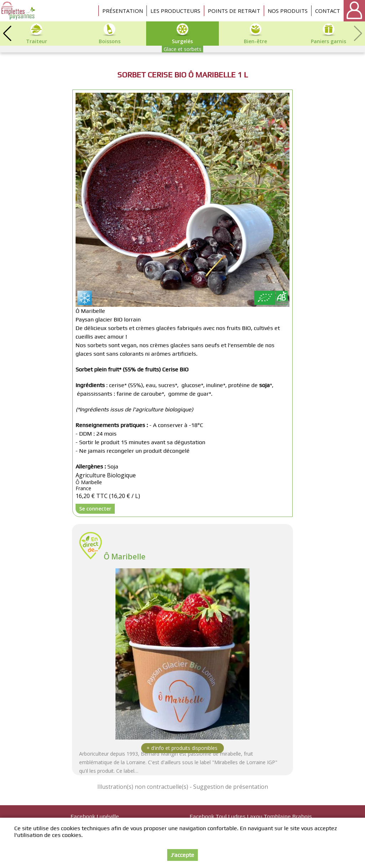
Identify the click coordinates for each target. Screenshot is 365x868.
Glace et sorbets (182, 49)
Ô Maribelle (125, 557)
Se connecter (95, 509)
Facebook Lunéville (95, 816)
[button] (7, 34)
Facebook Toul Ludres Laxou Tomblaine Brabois (251, 816)
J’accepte (182, 855)
